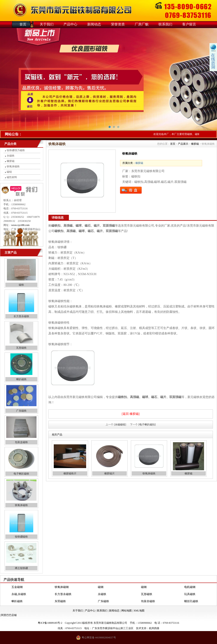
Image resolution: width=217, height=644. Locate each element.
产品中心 (70, 24)
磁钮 (9, 172)
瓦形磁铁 (21, 348)
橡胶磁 (11, 161)
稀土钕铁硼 (21, 568)
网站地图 (127, 611)
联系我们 (165, 24)
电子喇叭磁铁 (21, 474)
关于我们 (47, 24)
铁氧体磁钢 (62, 587)
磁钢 (101, 587)
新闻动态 (94, 24)
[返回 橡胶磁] (131, 414)
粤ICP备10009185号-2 (50, 623)
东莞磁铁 (60, 601)
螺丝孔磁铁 (191, 601)
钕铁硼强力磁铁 (16, 150)
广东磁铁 (21, 411)
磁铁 (21, 285)
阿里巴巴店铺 (9, 615)
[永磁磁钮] (120, 425)
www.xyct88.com (20, 225)
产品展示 (183, 144)
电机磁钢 (190, 587)
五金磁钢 (17, 587)
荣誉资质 (118, 24)
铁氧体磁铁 (13, 166)
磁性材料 (12, 177)
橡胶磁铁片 (70, 473)
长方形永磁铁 (21, 316)
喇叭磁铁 (21, 379)
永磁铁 (11, 156)
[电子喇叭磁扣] (147, 425)
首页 (23, 24)
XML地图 (139, 611)
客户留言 (189, 24)
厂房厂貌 (142, 24)
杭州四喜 (154, 628)
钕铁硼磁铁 (21, 537)
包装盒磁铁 (21, 442)
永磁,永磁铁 (19, 594)
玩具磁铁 (190, 594)
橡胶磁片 (109, 473)
